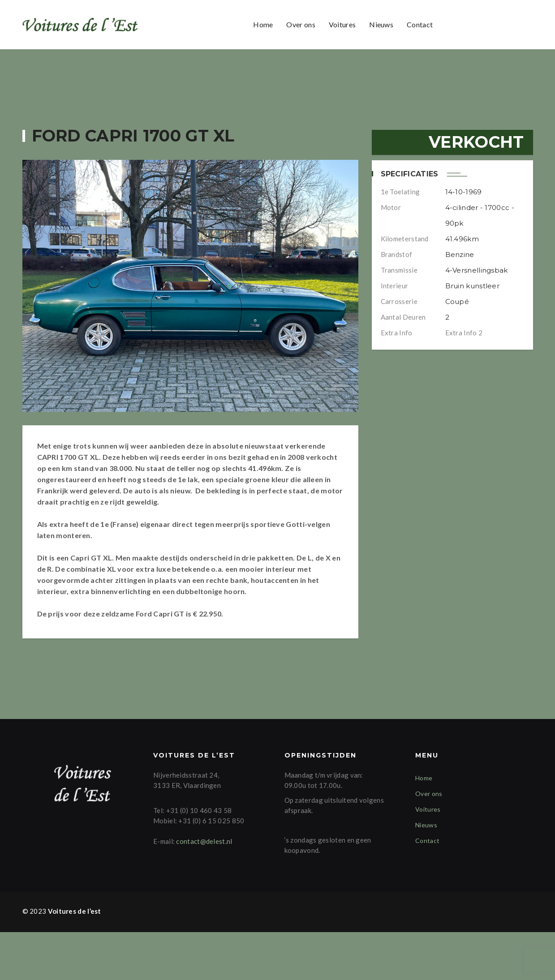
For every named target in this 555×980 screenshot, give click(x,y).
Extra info (397, 333)
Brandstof (397, 254)
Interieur (395, 286)
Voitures (342, 24)
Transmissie (399, 270)
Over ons (301, 24)
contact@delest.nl (204, 889)
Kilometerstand (405, 239)
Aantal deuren (403, 317)
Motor (391, 207)
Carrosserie (399, 301)
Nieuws (381, 24)
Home (263, 24)
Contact (420, 24)
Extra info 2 (464, 333)
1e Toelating (400, 192)
